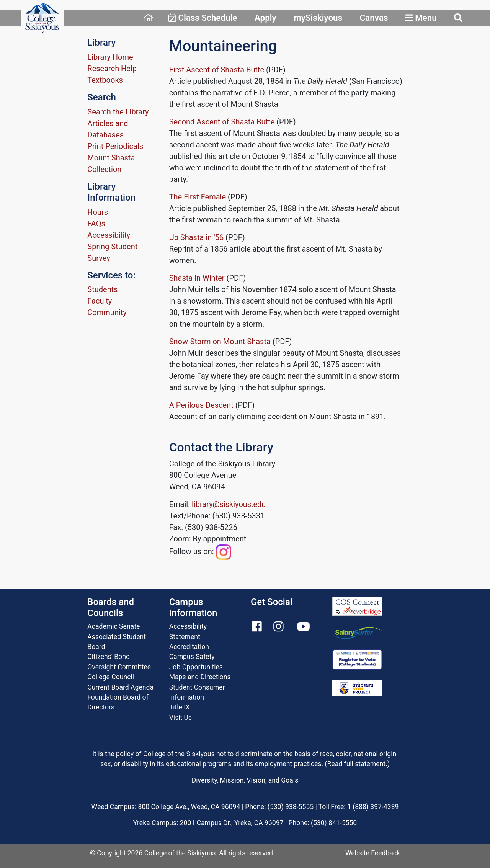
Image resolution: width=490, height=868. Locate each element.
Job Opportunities (196, 667)
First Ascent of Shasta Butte (217, 70)
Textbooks (105, 80)
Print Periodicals (115, 146)
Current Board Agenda (120, 687)
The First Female (198, 197)
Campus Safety (192, 657)
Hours (98, 212)
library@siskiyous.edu (229, 504)
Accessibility (109, 235)
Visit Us (180, 718)
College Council (111, 677)
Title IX (180, 707)
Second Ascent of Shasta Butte (222, 122)
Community (107, 312)
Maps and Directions (200, 677)
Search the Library (118, 112)
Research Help (112, 69)
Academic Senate (114, 626)
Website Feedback (373, 853)
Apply (265, 18)
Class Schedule (203, 18)
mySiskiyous (318, 18)
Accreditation (189, 647)
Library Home (110, 57)
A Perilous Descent (201, 405)
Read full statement (357, 764)
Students (102, 289)
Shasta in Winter (197, 278)
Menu (421, 18)
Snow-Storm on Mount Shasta (221, 342)
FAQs (96, 224)
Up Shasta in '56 (196, 237)
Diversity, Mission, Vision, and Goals (245, 780)
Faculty (100, 301)
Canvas (374, 18)
